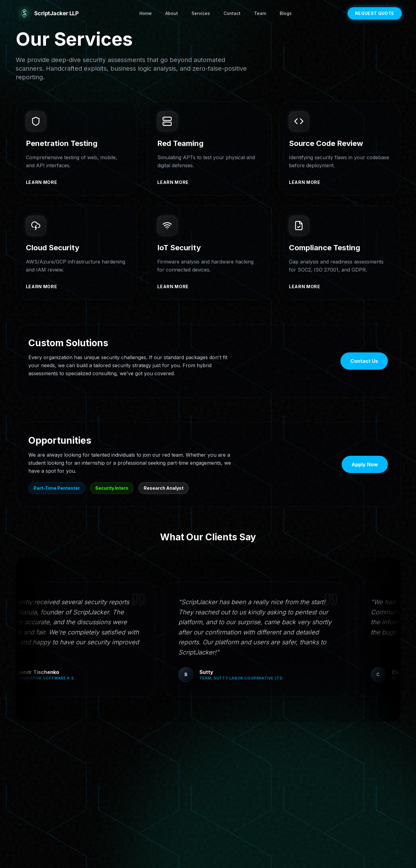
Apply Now (365, 465)
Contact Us (364, 362)
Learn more (42, 182)
